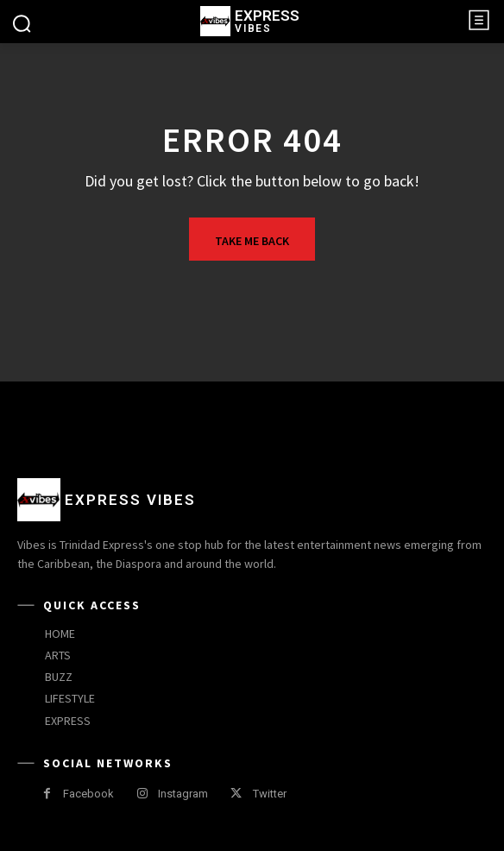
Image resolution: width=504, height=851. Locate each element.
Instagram (183, 794)
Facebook (88, 794)
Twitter (270, 794)
